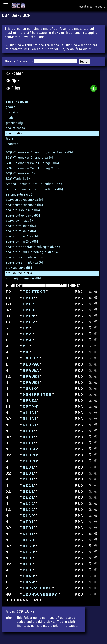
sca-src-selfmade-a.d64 (24, 257)
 (28, 298)
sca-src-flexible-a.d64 (23, 210)
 (37, 588)
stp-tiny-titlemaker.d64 (23, 278)
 (37, 395)
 (30, 461)
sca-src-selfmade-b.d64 (24, 263)
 (28, 540)
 (30, 455)
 (28, 304)
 (28, 443)
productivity (14, 123)
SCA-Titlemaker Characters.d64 (29, 158)
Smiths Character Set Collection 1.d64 (34, 184)
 (28, 492)
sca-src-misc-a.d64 (21, 226)
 (27, 334)
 (28, 552)
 (28, 546)
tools (9, 139)
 (31, 376)
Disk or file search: (19, 61)
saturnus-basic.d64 (20, 194)
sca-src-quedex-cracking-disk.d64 (32, 252)
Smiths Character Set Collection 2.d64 (34, 189)
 (28, 522)
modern (11, 118)
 (27, 340)
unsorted (12, 144)
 (28, 322)
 (30, 449)
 (30, 389)
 (30, 407)
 (40, 594)
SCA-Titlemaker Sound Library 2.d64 (33, 168)
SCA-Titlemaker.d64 (21, 173)
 (31, 370)
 (28, 528)
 (28, 534)
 (28, 437)
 (28, 576)
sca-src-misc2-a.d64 (22, 236)
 (31, 365)
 (34, 292)
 (28, 498)
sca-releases (15, 128)
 (28, 510)
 (31, 358)
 (25, 352)
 (28, 467)
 (30, 419)
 (30, 401)
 (30, 413)
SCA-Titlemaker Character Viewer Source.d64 (39, 152)
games (11, 107)
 (28, 479)
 (28, 485)
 (28, 310)
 (27, 564)
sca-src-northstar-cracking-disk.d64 (33, 247)
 (28, 473)
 (25, 346)
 (30, 425)
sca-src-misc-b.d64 (21, 231)
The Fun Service (17, 102)
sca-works (14, 133)
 (28, 431)
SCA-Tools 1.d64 (18, 179)
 (27, 570)
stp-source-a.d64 (19, 268)
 (25, 328)
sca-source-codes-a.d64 (24, 200)
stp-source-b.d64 (19, 273)
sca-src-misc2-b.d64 (22, 241)
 (27, 558)
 (28, 582)
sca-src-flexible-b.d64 (23, 215)
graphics (12, 112)
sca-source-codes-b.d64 (24, 205)
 (28, 316)
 (28, 504)
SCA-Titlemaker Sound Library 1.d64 (32, 163)
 (31, 383)
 (28, 516)
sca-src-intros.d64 (20, 221)
